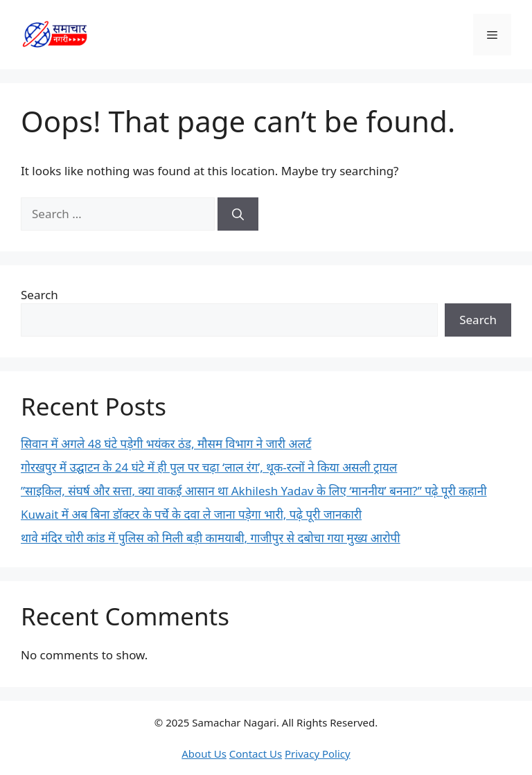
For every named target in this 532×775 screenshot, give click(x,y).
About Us (204, 754)
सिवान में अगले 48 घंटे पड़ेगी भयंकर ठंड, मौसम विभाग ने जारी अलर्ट (166, 444)
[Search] (238, 214)
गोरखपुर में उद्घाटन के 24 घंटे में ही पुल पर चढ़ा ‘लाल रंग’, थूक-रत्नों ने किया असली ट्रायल (209, 467)
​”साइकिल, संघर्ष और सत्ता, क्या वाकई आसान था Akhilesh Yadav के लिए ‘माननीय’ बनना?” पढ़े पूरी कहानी (254, 491)
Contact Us (256, 754)
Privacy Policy (318, 754)
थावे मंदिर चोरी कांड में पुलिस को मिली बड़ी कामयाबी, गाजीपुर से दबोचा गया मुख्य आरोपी (211, 538)
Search (39, 295)
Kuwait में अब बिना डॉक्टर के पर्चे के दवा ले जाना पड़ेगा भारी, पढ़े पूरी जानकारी (191, 514)
